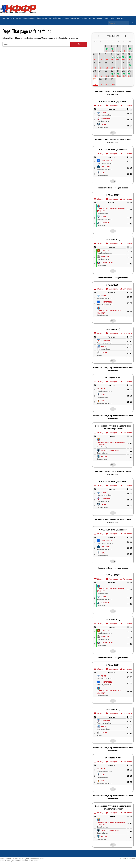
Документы (86, 18)
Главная (6, 18)
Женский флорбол (56, 18)
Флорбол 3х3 (42, 18)
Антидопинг (98, 18)
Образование (110, 18)
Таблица (100, 105)
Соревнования (29, 18)
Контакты (121, 18)
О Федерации (16, 18)
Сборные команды (72, 18)
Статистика (127, 105)
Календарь (113, 105)
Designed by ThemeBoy (128, 859)
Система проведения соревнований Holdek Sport (19, 861)
